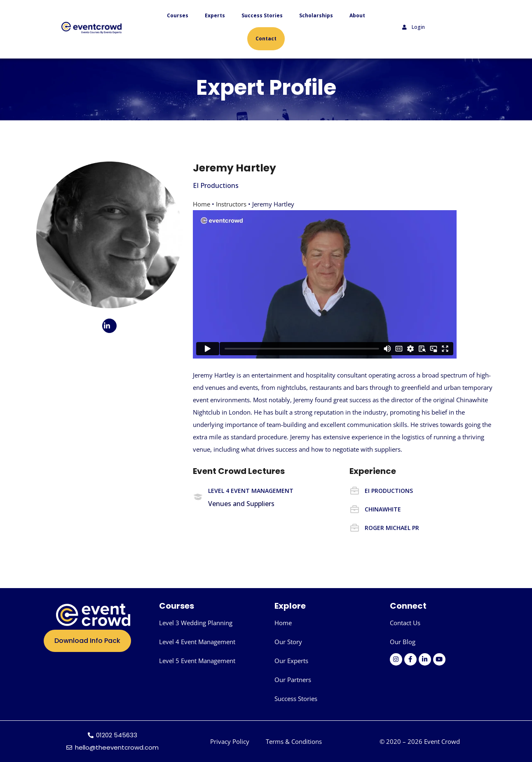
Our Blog (403, 642)
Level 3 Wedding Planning (196, 623)
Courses (178, 15)
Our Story (288, 642)
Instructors (231, 204)
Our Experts (291, 661)
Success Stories (262, 15)
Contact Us (405, 623)
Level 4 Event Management (197, 642)
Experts (215, 15)
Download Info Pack (87, 641)
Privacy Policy (230, 741)
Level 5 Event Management (197, 661)
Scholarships (316, 15)
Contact (266, 39)
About (357, 15)
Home (202, 204)
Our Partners (293, 680)
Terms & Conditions (294, 741)
